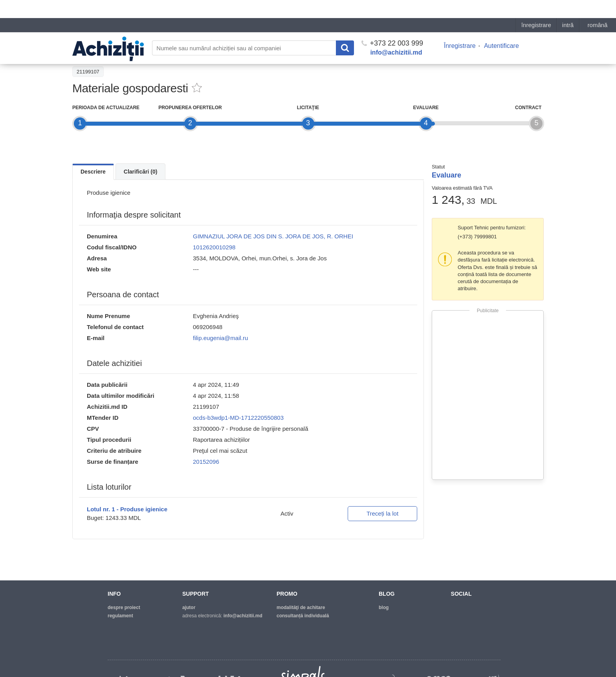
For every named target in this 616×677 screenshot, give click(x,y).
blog (384, 607)
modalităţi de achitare (301, 607)
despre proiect (124, 607)
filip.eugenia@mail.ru (220, 338)
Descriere (93, 172)
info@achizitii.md (396, 34)
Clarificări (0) (141, 172)
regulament (120, 616)
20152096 (206, 462)
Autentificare (501, 28)
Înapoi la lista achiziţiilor (104, 54)
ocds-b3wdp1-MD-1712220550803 (238, 418)
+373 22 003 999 (392, 25)
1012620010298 (214, 247)
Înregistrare (460, 28)
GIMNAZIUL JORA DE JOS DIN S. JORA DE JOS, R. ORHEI (273, 236)
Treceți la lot (382, 513)
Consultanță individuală (303, 616)
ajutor (189, 607)
